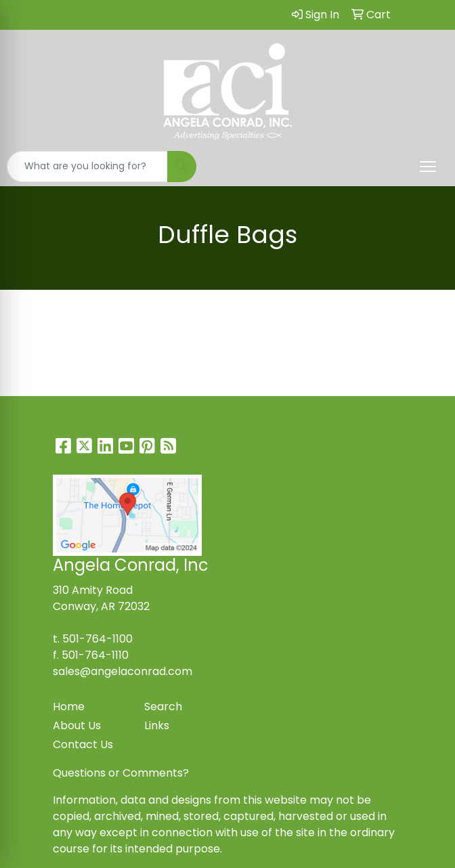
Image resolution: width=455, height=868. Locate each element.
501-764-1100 (97, 639)
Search (163, 707)
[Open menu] (428, 167)
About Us (77, 725)
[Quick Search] (87, 167)
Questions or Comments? (121, 773)
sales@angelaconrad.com (123, 671)
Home (69, 707)
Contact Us (83, 744)
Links (157, 725)
